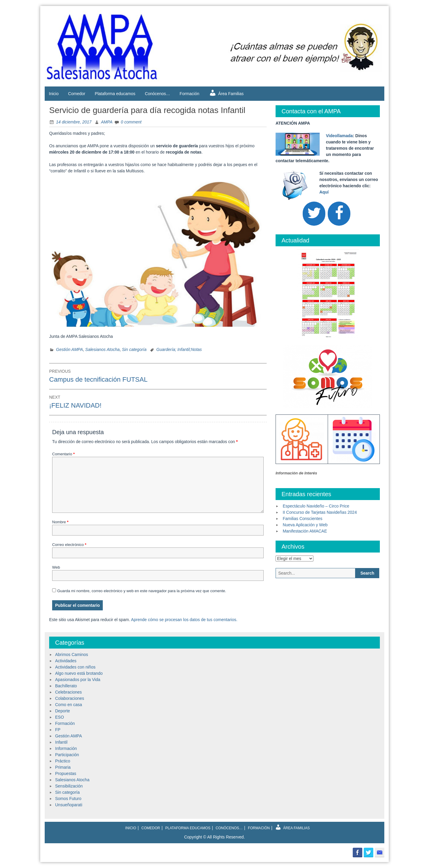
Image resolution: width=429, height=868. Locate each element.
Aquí (324, 192)
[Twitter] (314, 214)
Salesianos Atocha (102, 349)
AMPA (107, 122)
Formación (189, 94)
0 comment (131, 122)
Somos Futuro (68, 799)
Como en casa (69, 705)
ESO (60, 717)
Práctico (63, 761)
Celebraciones (69, 692)
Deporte (63, 711)
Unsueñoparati (69, 805)
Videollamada (339, 136)
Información (66, 748)
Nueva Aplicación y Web (305, 525)
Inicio (54, 94)
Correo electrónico (69, 545)
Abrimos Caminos (71, 655)
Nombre (60, 522)
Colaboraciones (70, 698)
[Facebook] (339, 214)
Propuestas (66, 773)
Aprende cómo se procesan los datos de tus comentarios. (184, 620)
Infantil (61, 742)
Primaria (63, 767)
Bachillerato (66, 686)
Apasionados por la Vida (78, 680)
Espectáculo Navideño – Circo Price (316, 506)
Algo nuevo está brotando (79, 673)
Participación (67, 755)
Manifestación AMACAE (305, 531)
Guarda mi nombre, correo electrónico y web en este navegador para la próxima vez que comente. (142, 591)
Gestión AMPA (69, 349)
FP (58, 730)
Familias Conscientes (303, 519)
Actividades (66, 661)
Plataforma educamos (115, 94)
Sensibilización (69, 786)
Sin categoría (134, 349)
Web (56, 567)
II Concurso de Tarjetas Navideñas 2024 (320, 512)
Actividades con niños (75, 667)
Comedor (77, 94)
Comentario (63, 454)
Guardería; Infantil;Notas (179, 349)
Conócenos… (157, 94)
